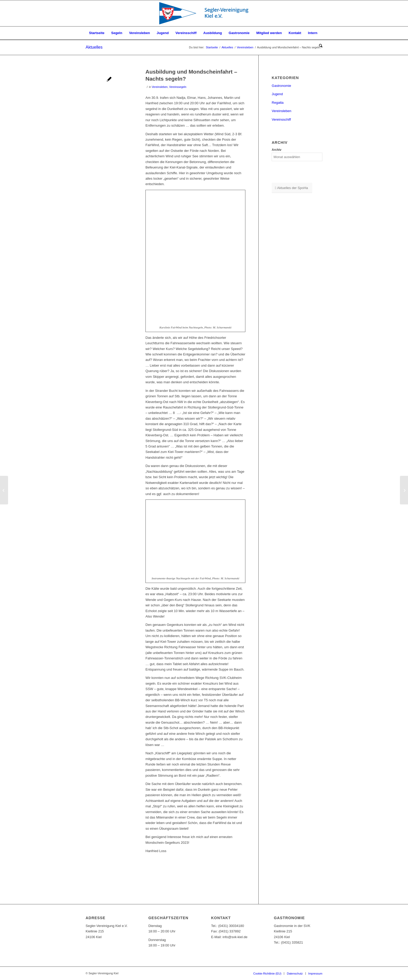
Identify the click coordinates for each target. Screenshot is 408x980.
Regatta (278, 103)
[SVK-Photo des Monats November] (404, 490)
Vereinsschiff (281, 119)
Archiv (276, 150)
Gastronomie (281, 86)
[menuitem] (97, 33)
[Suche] (319, 46)
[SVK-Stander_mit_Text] (204, 13)
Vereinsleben (160, 87)
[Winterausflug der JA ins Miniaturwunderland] (4, 490)
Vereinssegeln (178, 87)
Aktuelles (94, 47)
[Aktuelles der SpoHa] (292, 188)
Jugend (277, 94)
